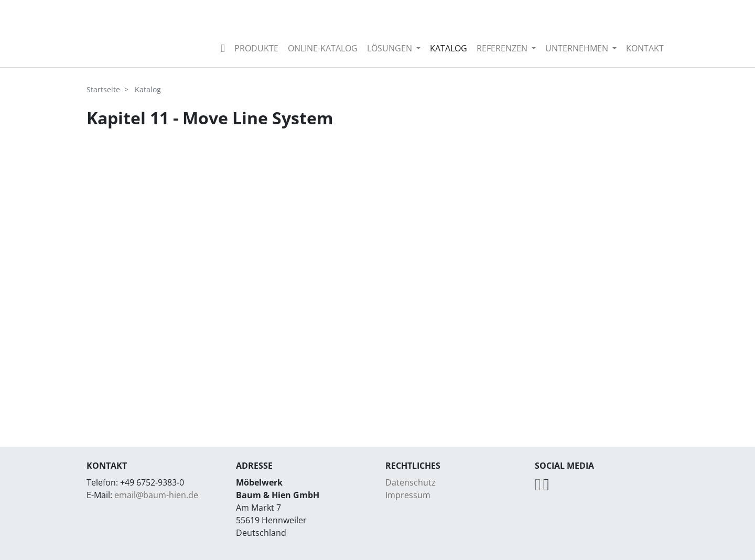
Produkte (256, 48)
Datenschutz (411, 482)
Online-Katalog (323, 48)
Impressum (408, 495)
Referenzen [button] (503, 48)
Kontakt (645, 48)
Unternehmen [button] (578, 48)
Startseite (103, 89)
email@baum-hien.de (156, 495)
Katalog (449, 48)
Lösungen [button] (391, 48)
